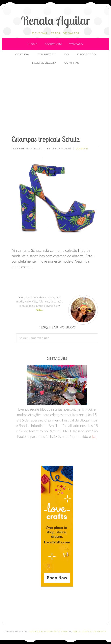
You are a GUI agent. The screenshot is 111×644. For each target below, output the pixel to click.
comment (82, 149)
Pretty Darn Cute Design (90, 632)
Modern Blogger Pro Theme (49, 632)
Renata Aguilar (55, 20)
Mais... (40, 310)
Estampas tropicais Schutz (46, 139)
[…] (94, 436)
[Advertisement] (60, 100)
